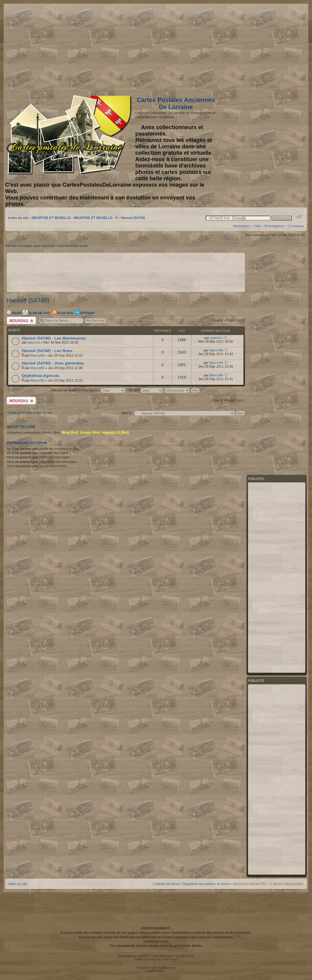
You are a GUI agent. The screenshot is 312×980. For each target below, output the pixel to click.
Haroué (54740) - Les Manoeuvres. (54, 338)
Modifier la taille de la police (299, 217)
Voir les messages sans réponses (30, 246)
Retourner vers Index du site (31, 413)
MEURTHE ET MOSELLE (51, 218)
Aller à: (126, 413)
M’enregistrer (274, 226)
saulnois (34, 342)
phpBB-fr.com (166, 968)
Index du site (18, 218)
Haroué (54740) (133, 218)
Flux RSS (63, 313)
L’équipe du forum (166, 884)
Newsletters (242, 226)
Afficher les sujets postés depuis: (88, 390)
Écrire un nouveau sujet (21, 321)
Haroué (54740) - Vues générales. (53, 363)
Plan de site (37, 313)
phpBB (143, 956)
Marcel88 (37, 355)
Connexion (296, 226)
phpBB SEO (156, 971)
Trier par (145, 390)
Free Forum (170, 959)
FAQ (257, 226)
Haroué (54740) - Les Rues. (48, 351)
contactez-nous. (156, 941)
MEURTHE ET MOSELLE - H (96, 218)
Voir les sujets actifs (73, 246)
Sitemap (85, 313)
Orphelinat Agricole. (41, 376)
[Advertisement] (256, 48)
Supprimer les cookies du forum (206, 884)
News (14, 313)
